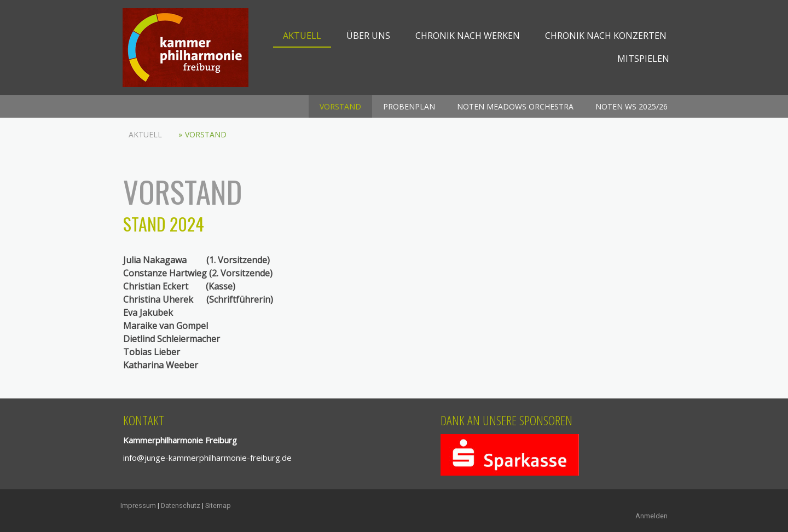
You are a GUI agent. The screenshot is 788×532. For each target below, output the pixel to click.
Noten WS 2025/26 (631, 106)
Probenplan (409, 106)
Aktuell (302, 36)
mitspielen (643, 59)
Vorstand (340, 106)
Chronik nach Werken (468, 36)
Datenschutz (181, 505)
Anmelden (651, 516)
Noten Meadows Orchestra (515, 106)
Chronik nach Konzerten (606, 36)
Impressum (138, 505)
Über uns (368, 36)
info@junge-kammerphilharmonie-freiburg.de (207, 458)
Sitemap (218, 505)
